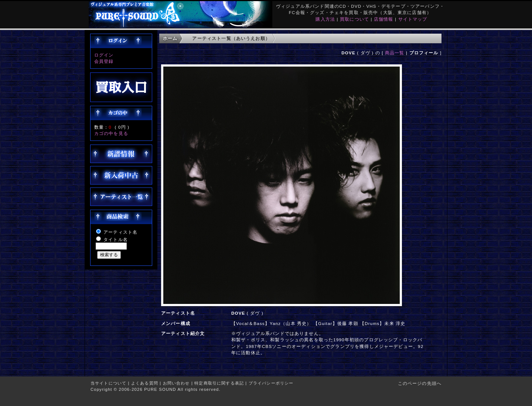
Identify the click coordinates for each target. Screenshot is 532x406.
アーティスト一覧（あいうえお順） (231, 38)
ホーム (170, 38)
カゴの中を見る (111, 133)
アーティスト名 (120, 232)
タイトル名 (116, 239)
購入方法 (325, 19)
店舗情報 (384, 19)
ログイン (104, 55)
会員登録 (104, 61)
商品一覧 (395, 53)
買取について (354, 19)
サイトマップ (413, 19)
